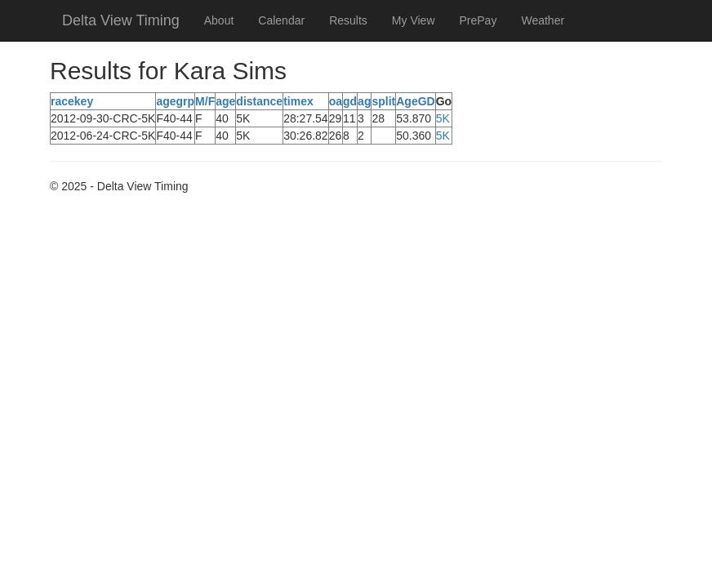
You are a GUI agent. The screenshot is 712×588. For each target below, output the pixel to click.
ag (364, 101)
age (225, 101)
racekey (72, 101)
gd (350, 101)
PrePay (478, 20)
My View (414, 20)
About (219, 20)
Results (348, 20)
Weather (543, 20)
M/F (205, 101)
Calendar (281, 20)
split (383, 101)
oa (336, 101)
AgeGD (415, 101)
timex (298, 101)
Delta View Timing (121, 20)
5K (443, 118)
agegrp (175, 101)
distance (259, 101)
